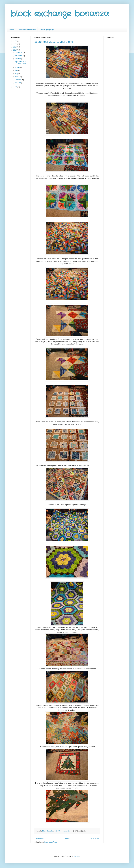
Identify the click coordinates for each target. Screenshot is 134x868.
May (17, 74)
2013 (15, 50)
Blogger (76, 856)
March (17, 77)
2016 (15, 41)
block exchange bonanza (60, 14)
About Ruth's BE (47, 30)
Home (11, 30)
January (18, 83)
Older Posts (95, 838)
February (18, 80)
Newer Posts (40, 838)
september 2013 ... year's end (54, 42)
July (17, 71)
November (19, 56)
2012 (15, 87)
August (18, 67)
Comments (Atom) (51, 842)
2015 (15, 44)
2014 (15, 47)
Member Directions (27, 30)
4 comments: (66, 831)
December (19, 53)
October (18, 59)
